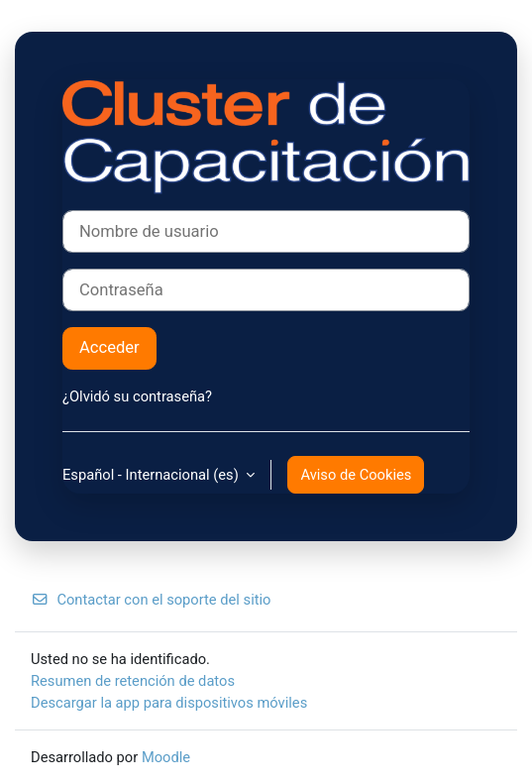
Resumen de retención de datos (133, 681)
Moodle (166, 757)
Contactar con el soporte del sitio (151, 600)
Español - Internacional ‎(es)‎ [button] (152, 475)
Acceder (109, 347)
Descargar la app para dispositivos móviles (169, 703)
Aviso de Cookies (356, 475)
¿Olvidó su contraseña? (137, 396)
